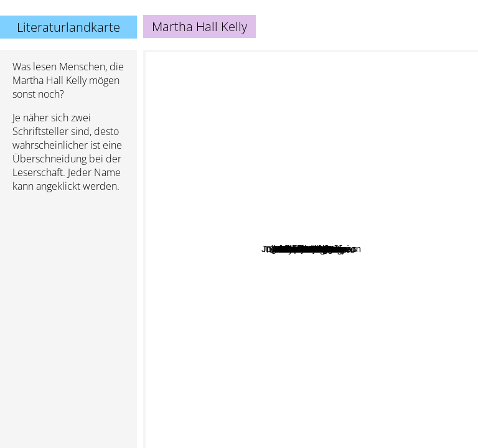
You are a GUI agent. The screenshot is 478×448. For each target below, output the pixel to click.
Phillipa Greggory (206, 145)
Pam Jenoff (222, 203)
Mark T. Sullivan (325, 135)
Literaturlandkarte (68, 27)
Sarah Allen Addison (220, 283)
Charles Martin (350, 170)
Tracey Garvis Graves (264, 341)
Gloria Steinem (336, 418)
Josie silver (259, 115)
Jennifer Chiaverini (346, 119)
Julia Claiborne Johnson (361, 200)
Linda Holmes (224, 315)
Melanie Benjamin (376, 137)
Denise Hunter (426, 275)
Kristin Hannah (197, 359)
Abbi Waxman (248, 301)
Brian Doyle (378, 326)
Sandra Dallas (403, 377)
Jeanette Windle (396, 214)
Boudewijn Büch (317, 97)
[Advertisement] (68, 268)
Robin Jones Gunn (399, 287)
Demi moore (271, 214)
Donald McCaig (318, 293)
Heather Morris (261, 191)
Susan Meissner (337, 315)
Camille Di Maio (342, 181)
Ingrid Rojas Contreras (237, 104)
